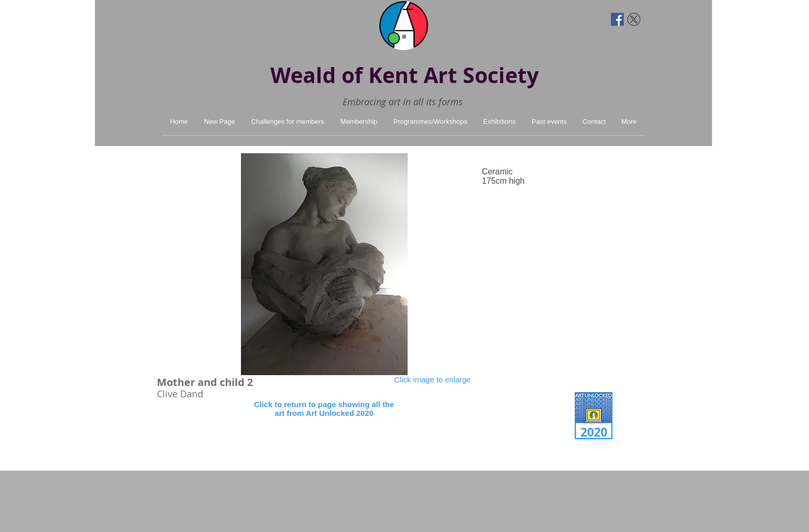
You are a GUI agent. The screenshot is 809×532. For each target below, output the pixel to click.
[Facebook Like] (181, 18)
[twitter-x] (634, 19)
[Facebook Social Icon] (617, 19)
